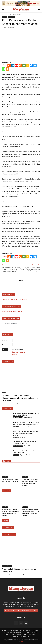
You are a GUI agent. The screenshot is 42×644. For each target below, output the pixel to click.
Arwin (22, 642)
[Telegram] (35, 65)
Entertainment (17, 14)
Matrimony (27, 632)
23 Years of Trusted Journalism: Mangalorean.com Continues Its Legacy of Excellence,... (20, 398)
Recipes (22, 630)
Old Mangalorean (18, 632)
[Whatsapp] (4, 69)
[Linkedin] (13, 65)
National (7, 634)
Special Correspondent (8, 403)
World (13, 634)
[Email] (24, 65)
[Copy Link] (28, 65)
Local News (16, 426)
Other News (35, 630)
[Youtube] (17, 65)
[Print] (20, 65)
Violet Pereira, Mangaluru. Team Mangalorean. (15, 574)
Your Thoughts (8, 632)
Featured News (8, 408)
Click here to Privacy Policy (29, 610)
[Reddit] (9, 65)
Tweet (5, 65)
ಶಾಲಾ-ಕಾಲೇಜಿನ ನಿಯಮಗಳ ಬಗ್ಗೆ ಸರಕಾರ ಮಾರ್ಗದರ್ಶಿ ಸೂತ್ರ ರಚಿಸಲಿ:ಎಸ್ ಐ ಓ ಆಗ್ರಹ (11, 270)
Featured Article (8, 361)
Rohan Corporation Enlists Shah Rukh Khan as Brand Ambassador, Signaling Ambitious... (26, 433)
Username (5, 341)
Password (5, 345)
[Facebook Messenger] (31, 65)
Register (15, 355)
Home (4, 14)
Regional (34, 632)
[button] (3, 10)
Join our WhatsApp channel (11, 306)
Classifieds (16, 437)
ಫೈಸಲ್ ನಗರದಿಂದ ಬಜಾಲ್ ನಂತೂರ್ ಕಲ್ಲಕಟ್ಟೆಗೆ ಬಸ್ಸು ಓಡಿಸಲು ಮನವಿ (31, 270)
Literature (15, 636)
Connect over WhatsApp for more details (15, 300)
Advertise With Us (24, 636)
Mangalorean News (18, 417)
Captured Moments (9, 535)
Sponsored (6, 491)
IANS (5, 27)
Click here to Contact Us (12, 610)
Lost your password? (19, 352)
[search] (19, 324)
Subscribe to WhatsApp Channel (12, 312)
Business (19, 634)
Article (4, 392)
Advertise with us (8, 294)
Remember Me (19, 350)
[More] (7, 69)
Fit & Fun (9, 14)
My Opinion (32, 634)
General (25, 634)
